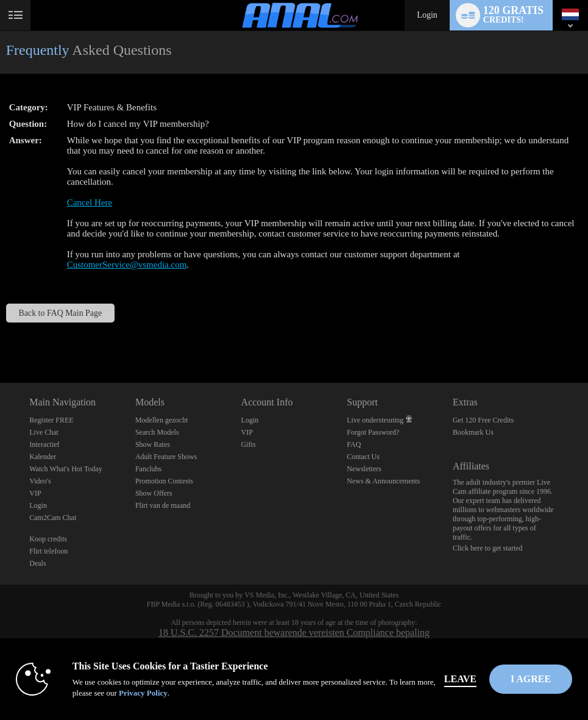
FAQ (354, 444)
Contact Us (363, 457)
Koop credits (48, 539)
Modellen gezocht (161, 420)
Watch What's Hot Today (66, 469)
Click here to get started (488, 548)
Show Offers (154, 493)
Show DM (0, 337)
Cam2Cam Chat (53, 518)
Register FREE (51, 420)
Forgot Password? (373, 432)
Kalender (43, 457)
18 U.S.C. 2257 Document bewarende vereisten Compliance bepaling (294, 633)
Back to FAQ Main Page (61, 313)
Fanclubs (148, 469)
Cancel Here (90, 202)
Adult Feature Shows (166, 457)
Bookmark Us (473, 432)
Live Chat (44, 432)
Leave (460, 679)
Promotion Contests (164, 481)
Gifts (249, 444)
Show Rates (153, 444)
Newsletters (364, 469)
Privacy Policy (143, 693)
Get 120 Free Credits (483, 420)
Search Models (157, 432)
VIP (35, 493)
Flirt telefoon (48, 551)
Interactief (44, 444)
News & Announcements (383, 481)
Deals (37, 563)
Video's (40, 481)
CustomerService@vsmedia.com (127, 265)
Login (427, 15)
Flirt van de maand (163, 505)
